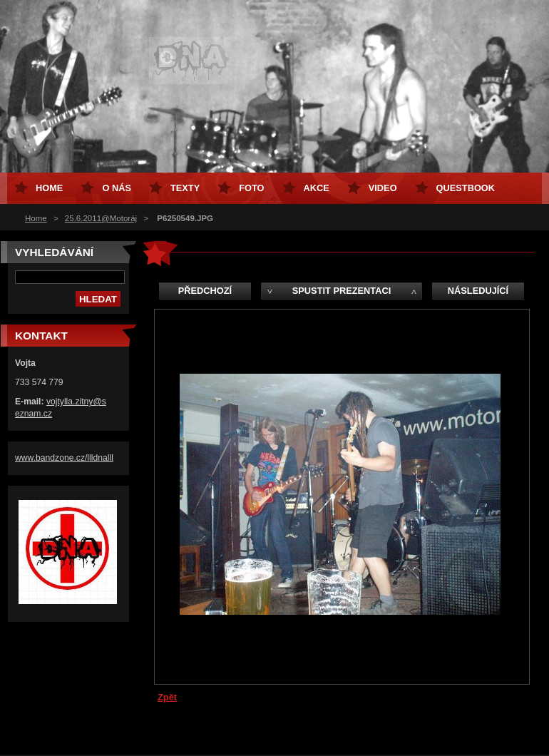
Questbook (466, 188)
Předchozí (205, 291)
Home (36, 218)
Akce (317, 188)
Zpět (167, 697)
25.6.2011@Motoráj (101, 218)
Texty (185, 188)
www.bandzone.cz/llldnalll (64, 458)
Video (383, 188)
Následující (478, 291)
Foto (251, 188)
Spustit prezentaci (342, 291)
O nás (117, 188)
